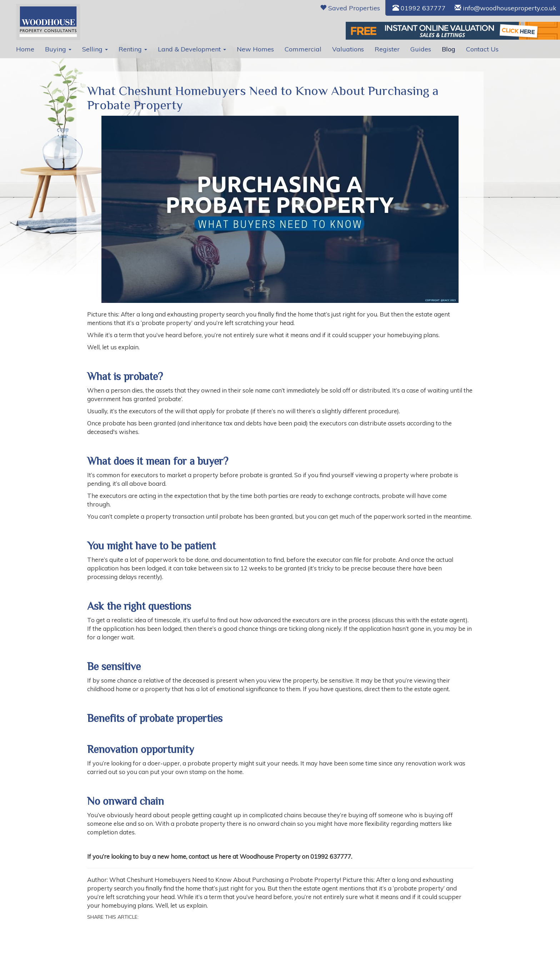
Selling (95, 49)
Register (387, 49)
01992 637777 (419, 8)
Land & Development (192, 49)
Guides (421, 49)
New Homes (255, 49)
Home (25, 49)
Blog (449, 49)
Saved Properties (350, 8)
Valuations (348, 49)
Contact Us (482, 49)
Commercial (303, 49)
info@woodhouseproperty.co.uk (506, 8)
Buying (58, 49)
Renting (133, 49)
